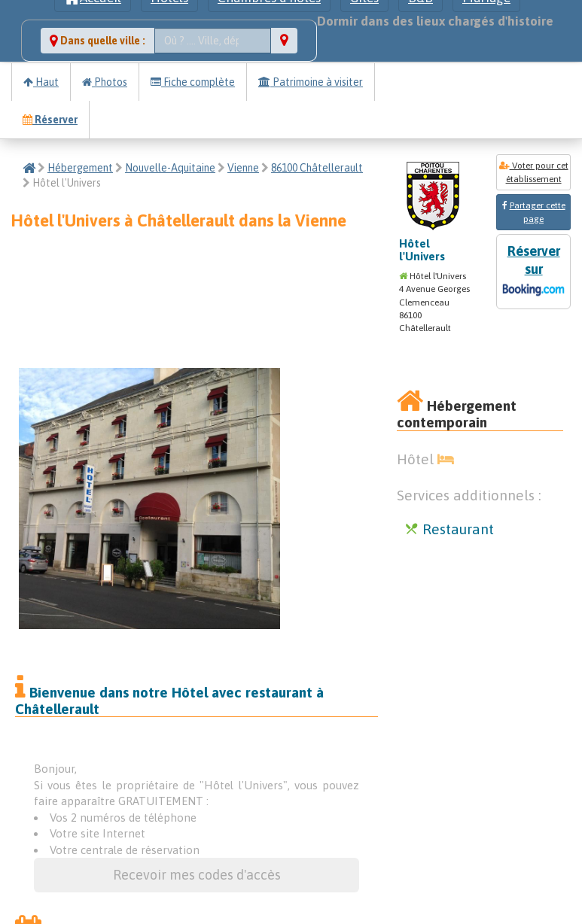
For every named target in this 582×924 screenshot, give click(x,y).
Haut (41, 82)
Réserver (50, 120)
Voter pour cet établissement (534, 172)
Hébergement (80, 168)
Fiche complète (193, 82)
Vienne (243, 168)
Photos (105, 82)
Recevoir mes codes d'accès (197, 875)
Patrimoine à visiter (311, 82)
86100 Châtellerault (317, 168)
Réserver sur (533, 272)
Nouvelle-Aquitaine (170, 168)
